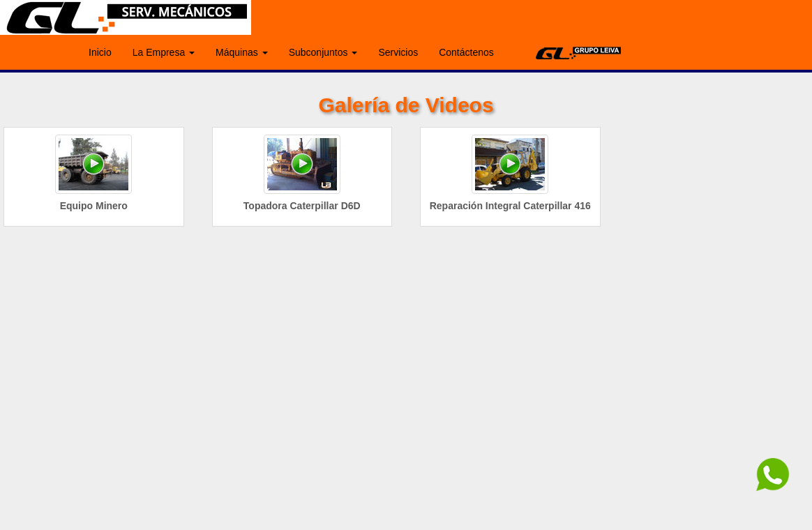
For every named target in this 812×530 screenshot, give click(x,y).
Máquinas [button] (242, 52)
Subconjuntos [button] (323, 52)
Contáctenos (466, 52)
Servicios (398, 52)
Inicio (100, 52)
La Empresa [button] (164, 52)
